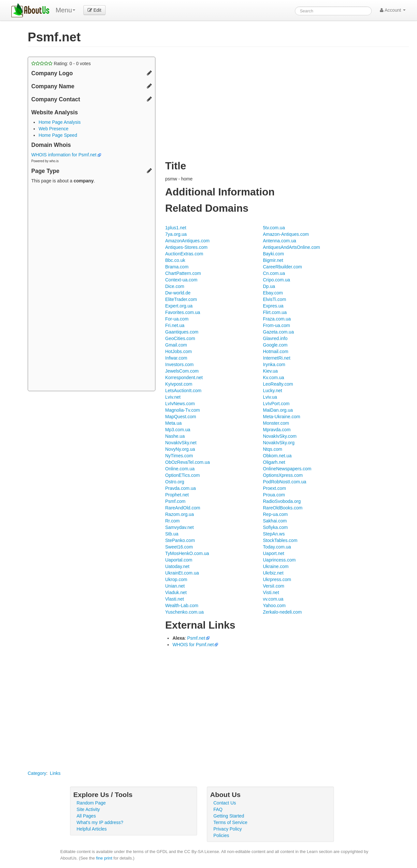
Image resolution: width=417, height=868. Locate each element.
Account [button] (393, 10)
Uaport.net (273, 553)
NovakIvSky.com (280, 436)
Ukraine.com (276, 566)
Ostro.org (175, 482)
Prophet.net (177, 495)
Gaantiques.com (182, 332)
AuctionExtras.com (184, 254)
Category (37, 773)
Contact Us (225, 803)
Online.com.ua (180, 469)
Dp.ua (269, 286)
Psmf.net (196, 638)
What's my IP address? (100, 822)
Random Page (91, 803)
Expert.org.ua (179, 306)
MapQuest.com (181, 417)
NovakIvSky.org (279, 443)
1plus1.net (176, 228)
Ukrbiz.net (273, 573)
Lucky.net (273, 391)
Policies (221, 835)
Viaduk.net (176, 592)
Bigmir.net (273, 260)
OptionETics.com (182, 475)
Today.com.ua (277, 547)
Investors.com (179, 364)
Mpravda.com (277, 430)
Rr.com (172, 521)
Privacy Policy (228, 829)
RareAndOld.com (183, 508)
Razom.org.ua (180, 514)
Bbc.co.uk (175, 260)
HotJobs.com (179, 351)
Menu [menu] (65, 10)
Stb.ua (172, 534)
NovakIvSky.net (181, 443)
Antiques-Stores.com (186, 247)
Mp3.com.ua (178, 430)
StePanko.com (180, 540)
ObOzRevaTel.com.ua (187, 462)
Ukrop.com (176, 579)
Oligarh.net (274, 462)
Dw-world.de (178, 293)
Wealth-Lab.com (182, 605)
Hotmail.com (276, 351)
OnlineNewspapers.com (287, 469)
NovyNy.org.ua (180, 449)
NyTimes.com (179, 456)
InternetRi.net (277, 358)
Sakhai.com (275, 521)
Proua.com (274, 495)
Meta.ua (173, 423)
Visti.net (271, 592)
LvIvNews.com (180, 404)
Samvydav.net (180, 527)
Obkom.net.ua (277, 456)
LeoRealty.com (278, 384)
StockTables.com (280, 540)
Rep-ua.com (275, 514)
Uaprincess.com (279, 560)
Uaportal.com (179, 560)
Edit (94, 10)
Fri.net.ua (175, 325)
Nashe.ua (175, 436)
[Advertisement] (92, 288)
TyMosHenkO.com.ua (187, 553)
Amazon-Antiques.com (286, 234)
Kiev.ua (270, 371)
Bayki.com (273, 254)
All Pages (86, 816)
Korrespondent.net (184, 377)
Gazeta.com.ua (278, 332)
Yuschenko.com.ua (184, 612)
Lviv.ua (270, 397)
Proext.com (274, 488)
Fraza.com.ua (277, 319)
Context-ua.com (181, 280)
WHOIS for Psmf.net (193, 645)
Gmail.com (176, 345)
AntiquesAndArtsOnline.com (291, 247)
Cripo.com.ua (276, 280)
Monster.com (276, 423)
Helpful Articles (92, 829)
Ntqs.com (273, 449)
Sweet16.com (179, 547)
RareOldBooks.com (283, 508)
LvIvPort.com (276, 404)
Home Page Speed (58, 135)
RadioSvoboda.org (282, 501)
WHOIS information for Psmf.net (66, 155)
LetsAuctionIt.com (183, 391)
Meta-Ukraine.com (281, 417)
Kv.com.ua (273, 377)
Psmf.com (175, 501)
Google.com (275, 345)
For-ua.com (177, 319)
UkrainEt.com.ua (182, 573)
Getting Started (229, 816)
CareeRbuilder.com (282, 267)
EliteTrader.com (181, 299)
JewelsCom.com (182, 371)
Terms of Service (230, 822)
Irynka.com (274, 364)
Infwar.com (176, 358)
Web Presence (53, 129)
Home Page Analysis (59, 122)
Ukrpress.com (277, 579)
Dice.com (175, 286)
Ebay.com (273, 293)
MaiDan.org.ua (278, 410)
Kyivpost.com (179, 384)
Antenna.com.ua (280, 241)
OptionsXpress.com (283, 475)
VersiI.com (273, 586)
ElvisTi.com (274, 299)
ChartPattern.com (183, 273)
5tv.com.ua (274, 228)
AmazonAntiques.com (187, 241)
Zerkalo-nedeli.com (282, 612)
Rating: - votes (61, 64)
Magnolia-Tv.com (182, 410)
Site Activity (88, 809)
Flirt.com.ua (275, 312)
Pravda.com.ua (180, 488)
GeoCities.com (180, 338)
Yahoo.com (274, 605)
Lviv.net (173, 397)
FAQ (218, 809)
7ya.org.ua (176, 234)
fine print (104, 858)
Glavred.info (275, 338)
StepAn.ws (274, 534)
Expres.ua (273, 306)
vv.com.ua (273, 599)
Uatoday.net (177, 566)
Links (55, 773)
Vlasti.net (175, 599)
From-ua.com (276, 325)
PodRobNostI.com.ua (285, 482)
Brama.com (177, 267)
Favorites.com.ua (183, 312)
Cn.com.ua (274, 273)
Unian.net (175, 586)
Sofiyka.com (275, 527)
